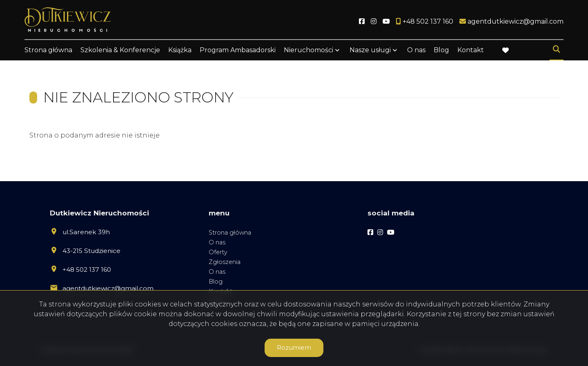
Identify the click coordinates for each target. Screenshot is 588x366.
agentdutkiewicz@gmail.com (108, 288)
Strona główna (48, 50)
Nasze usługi (370, 50)
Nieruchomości (308, 50)
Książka (180, 50)
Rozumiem (294, 347)
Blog (441, 50)
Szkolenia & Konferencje (120, 50)
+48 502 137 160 (87, 270)
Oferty (218, 252)
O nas (416, 50)
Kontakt (471, 50)
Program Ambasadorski (238, 50)
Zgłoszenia (225, 262)
